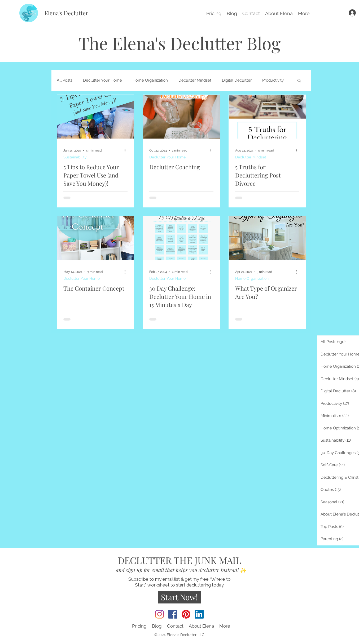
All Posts (65, 80)
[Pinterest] (186, 614)
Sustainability (75, 157)
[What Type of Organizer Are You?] (267, 238)
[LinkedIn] (199, 614)
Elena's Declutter (66, 13)
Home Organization (150, 80)
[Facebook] (173, 614)
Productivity (273, 80)
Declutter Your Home (102, 80)
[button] (304, 13)
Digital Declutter (237, 80)
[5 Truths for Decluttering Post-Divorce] (267, 117)
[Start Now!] (179, 597)
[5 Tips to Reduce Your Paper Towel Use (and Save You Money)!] (95, 117)
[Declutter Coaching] (181, 117)
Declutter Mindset (195, 80)
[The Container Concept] (95, 238)
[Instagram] (159, 614)
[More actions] (127, 150)
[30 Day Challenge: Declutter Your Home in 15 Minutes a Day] (181, 238)
